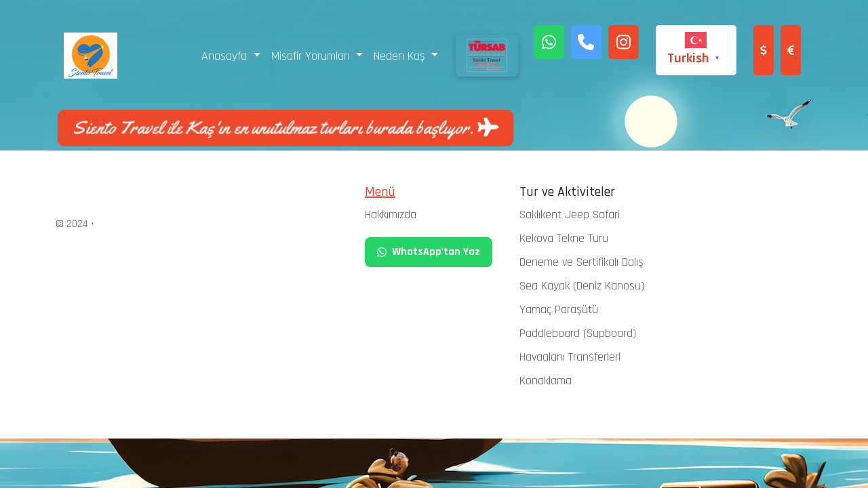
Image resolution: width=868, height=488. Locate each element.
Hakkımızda (391, 215)
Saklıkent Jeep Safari (570, 215)
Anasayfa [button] (226, 56)
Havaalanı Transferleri (570, 357)
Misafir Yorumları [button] (312, 56)
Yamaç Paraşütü (559, 309)
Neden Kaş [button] (401, 56)
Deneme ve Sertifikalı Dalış (581, 262)
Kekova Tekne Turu (564, 238)
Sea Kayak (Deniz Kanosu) (582, 286)
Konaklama (546, 381)
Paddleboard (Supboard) (578, 333)
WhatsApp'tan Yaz (429, 252)
